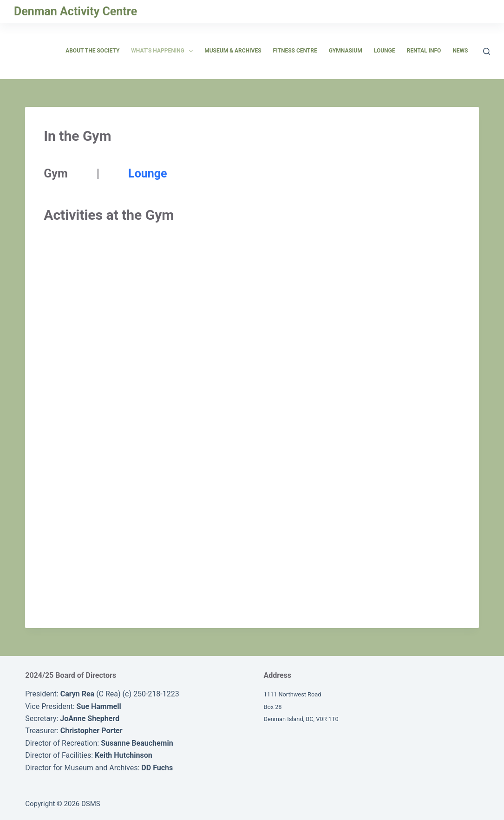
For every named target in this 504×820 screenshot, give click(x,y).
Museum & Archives (233, 51)
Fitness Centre (295, 51)
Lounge (385, 51)
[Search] (487, 51)
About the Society (92, 51)
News (460, 51)
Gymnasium (346, 51)
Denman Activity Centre (75, 11)
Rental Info (424, 51)
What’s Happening (164, 51)
